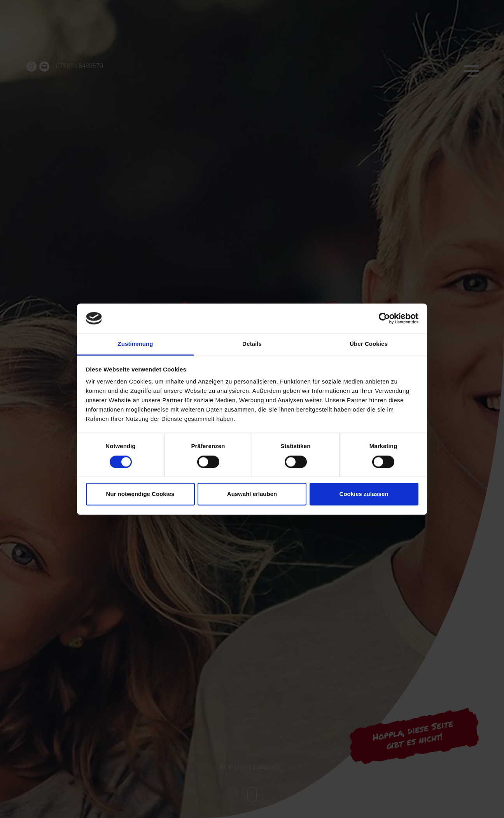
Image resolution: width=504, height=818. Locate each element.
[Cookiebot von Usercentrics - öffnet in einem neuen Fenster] (384, 318)
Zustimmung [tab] (136, 344)
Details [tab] (252, 344)
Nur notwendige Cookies (140, 494)
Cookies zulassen (364, 494)
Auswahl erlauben (252, 494)
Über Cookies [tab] (369, 344)
